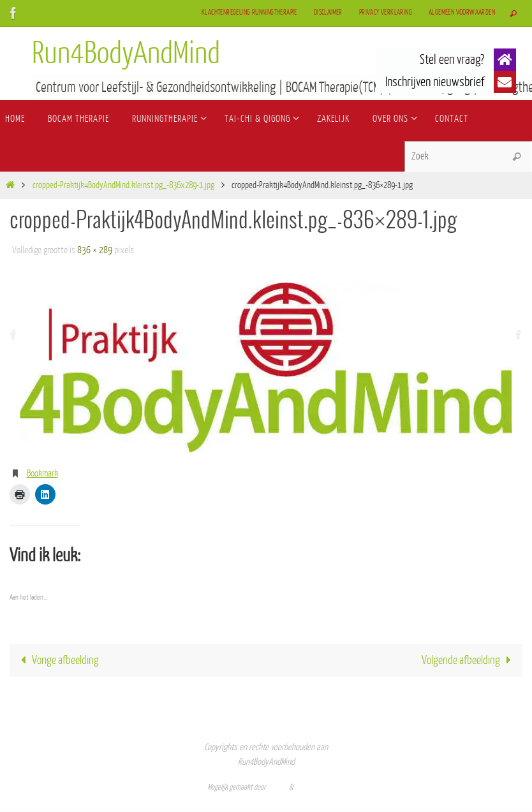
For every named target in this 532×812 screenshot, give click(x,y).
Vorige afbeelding (57, 660)
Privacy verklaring (386, 12)
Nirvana (277, 787)
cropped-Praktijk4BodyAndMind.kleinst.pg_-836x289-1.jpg (123, 185)
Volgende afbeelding (469, 660)
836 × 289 (95, 250)
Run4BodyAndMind (126, 54)
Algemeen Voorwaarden (462, 12)
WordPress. (310, 787)
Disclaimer (328, 12)
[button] (505, 60)
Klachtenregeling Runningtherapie (249, 12)
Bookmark (42, 474)
